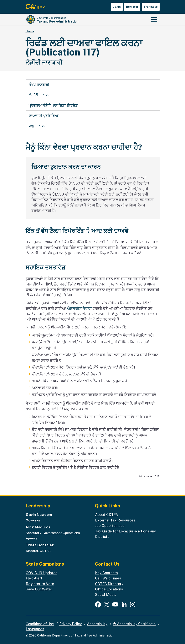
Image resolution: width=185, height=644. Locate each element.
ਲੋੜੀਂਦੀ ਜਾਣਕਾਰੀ (40, 95)
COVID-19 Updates (42, 573)
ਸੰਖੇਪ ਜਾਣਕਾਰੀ (39, 85)
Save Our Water (39, 589)
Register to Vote (40, 584)
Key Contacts (106, 573)
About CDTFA (107, 515)
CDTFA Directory (109, 584)
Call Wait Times (108, 578)
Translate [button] (151, 7)
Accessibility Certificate (134, 624)
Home (30, 31)
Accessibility (97, 624)
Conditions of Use (40, 624)
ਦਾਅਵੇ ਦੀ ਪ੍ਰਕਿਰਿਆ (44, 116)
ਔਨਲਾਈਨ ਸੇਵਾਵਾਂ (79, 308)
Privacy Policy (71, 624)
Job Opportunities (110, 526)
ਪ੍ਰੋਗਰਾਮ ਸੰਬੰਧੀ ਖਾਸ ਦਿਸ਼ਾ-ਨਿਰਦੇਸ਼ (53, 105)
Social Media (106, 594)
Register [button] (132, 7)
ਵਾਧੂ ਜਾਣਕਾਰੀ (38, 126)
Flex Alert (34, 578)
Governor (33, 520)
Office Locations (109, 589)
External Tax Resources (115, 520)
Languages (35, 629)
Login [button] (117, 7)
